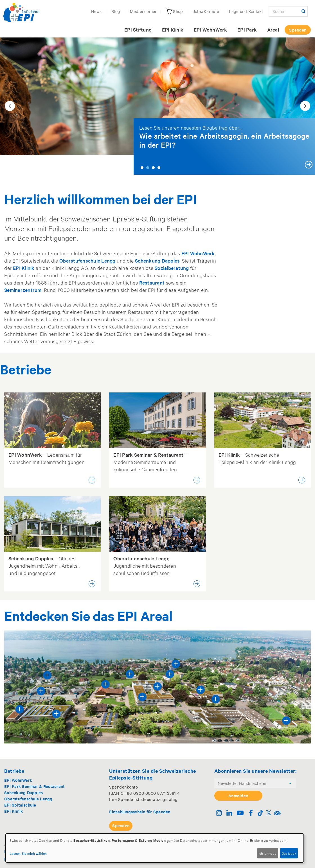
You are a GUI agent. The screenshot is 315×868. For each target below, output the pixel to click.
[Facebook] (251, 813)
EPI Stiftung (138, 29)
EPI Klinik (173, 29)
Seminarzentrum (23, 290)
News (96, 11)
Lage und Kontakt (246, 11)
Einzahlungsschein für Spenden (140, 812)
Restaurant (152, 282)
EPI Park (247, 29)
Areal (273, 29)
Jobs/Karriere (206, 11)
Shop (175, 11)
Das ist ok (289, 853)
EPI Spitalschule (20, 805)
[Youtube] (240, 813)
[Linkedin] (229, 813)
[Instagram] (219, 813)
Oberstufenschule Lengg (87, 260)
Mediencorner (143, 11)
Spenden (298, 30)
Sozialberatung (172, 268)
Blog (116, 11)
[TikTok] (260, 813)
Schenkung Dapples (157, 260)
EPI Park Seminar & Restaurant (34, 786)
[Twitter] (269, 813)
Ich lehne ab (267, 853)
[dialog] (155, 848)
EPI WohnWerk (211, 29)
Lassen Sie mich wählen (28, 853)
